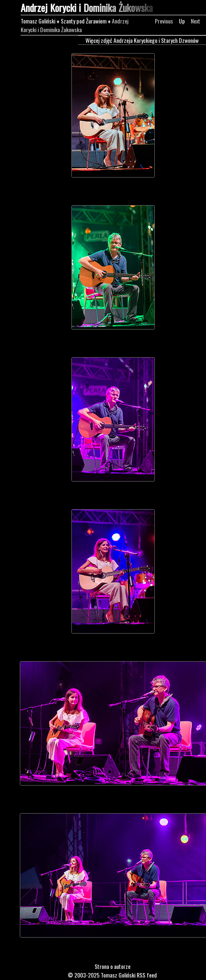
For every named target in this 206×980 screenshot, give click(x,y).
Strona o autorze (112, 966)
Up (182, 21)
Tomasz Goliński (38, 21)
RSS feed (147, 975)
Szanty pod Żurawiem (84, 21)
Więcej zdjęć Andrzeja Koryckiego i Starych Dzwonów (142, 40)
